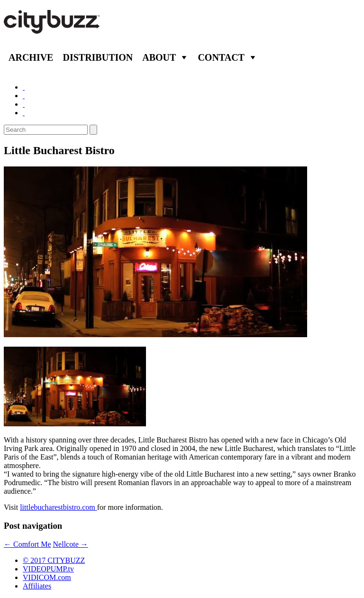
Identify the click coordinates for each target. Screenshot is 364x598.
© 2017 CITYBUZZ (54, 560)
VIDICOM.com (47, 577)
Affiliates (37, 586)
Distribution (98, 57)
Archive (31, 57)
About (159, 57)
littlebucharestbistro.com (59, 507)
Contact (221, 57)
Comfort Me (27, 544)
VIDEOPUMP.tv (48, 569)
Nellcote (71, 544)
